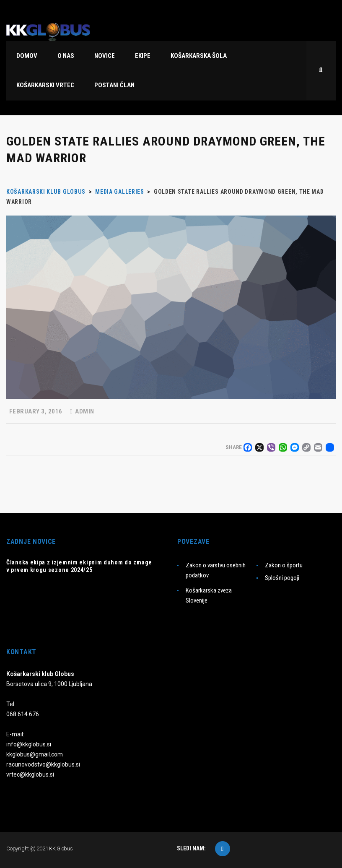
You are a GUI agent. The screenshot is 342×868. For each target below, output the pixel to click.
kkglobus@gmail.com (35, 754)
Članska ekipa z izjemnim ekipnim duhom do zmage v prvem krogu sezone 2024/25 (79, 566)
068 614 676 (23, 714)
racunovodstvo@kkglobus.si (43, 764)
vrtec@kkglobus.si (30, 774)
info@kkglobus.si (29, 744)
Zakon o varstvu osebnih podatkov (216, 570)
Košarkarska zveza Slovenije (209, 595)
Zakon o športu (284, 565)
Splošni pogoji (282, 578)
